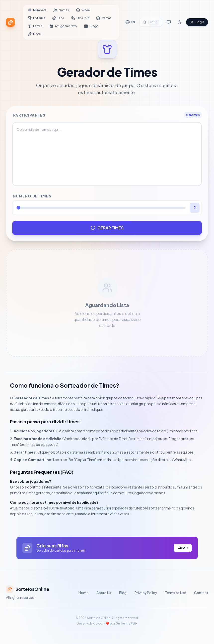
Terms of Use (176, 593)
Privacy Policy (146, 593)
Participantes (29, 115)
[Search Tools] (151, 22)
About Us (104, 593)
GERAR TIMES (107, 228)
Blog (123, 593)
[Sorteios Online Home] (10, 22)
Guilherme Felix (126, 623)
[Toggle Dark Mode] (180, 22)
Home (83, 593)
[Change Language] (130, 22)
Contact (201, 593)
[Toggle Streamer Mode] (169, 22)
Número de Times (32, 196)
